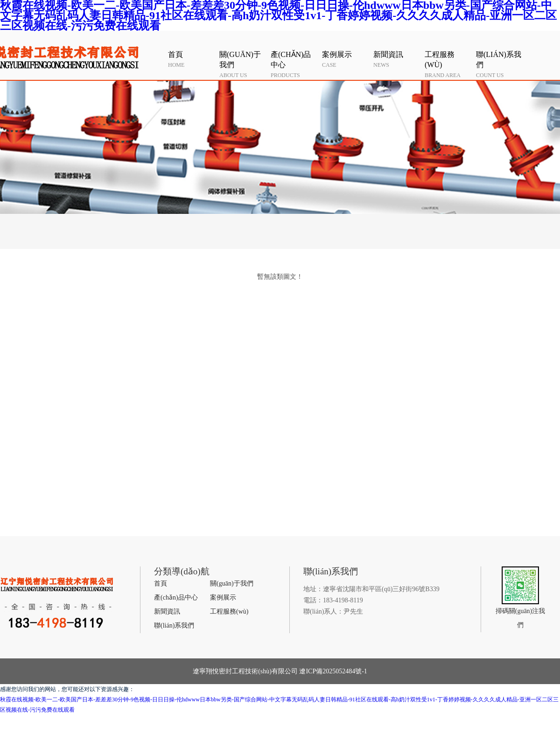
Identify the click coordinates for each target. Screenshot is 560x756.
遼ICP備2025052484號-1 (332, 671)
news (397, 59)
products (294, 64)
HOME (191, 59)
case (345, 59)
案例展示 (223, 597)
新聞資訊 (167, 611)
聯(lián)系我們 (174, 625)
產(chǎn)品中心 (176, 597)
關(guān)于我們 (232, 583)
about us (243, 64)
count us (499, 64)
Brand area (448, 64)
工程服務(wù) (229, 611)
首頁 (161, 583)
